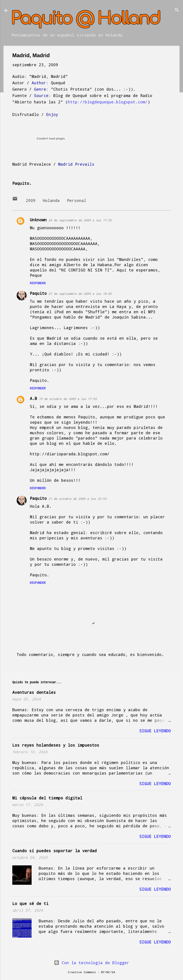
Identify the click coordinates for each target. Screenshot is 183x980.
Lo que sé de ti (30, 903)
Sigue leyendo (155, 731)
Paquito (38, 293)
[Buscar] (177, 10)
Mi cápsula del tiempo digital (47, 798)
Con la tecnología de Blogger (92, 963)
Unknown (38, 220)
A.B (33, 398)
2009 (31, 200)
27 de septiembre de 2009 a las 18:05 (80, 294)
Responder (38, 283)
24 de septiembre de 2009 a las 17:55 (80, 220)
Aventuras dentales (34, 692)
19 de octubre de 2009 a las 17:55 (68, 399)
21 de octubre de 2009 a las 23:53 (77, 499)
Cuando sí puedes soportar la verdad (55, 851)
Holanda (51, 200)
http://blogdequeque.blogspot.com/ (108, 102)
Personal (77, 200)
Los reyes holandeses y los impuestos (56, 745)
